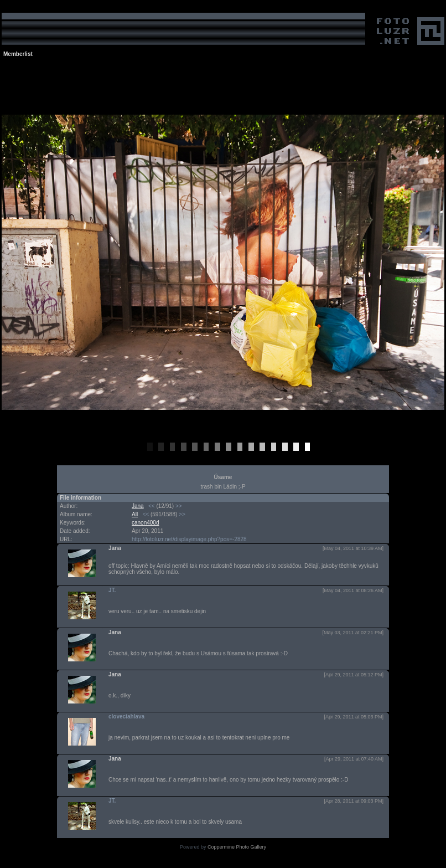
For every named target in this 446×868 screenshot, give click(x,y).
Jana (138, 506)
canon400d (146, 523)
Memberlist (18, 54)
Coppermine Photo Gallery (237, 847)
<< (152, 506)
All (135, 514)
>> (179, 506)
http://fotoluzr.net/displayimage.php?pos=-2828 (189, 539)
